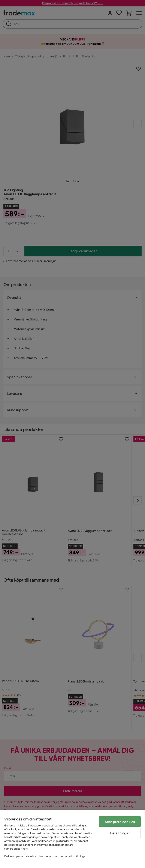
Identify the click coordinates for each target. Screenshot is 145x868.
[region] (72, 839)
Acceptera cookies (120, 822)
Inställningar (120, 833)
